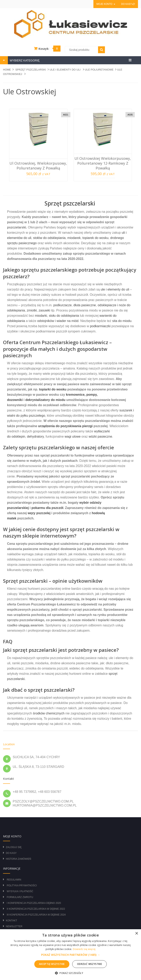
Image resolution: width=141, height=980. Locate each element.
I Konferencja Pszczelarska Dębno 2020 (34, 903)
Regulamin (14, 880)
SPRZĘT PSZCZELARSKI (31, 70)
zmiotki (32, 310)
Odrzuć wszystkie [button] (89, 964)
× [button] (136, 934)
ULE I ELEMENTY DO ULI (65, 70)
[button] (71, 955)
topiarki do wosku (53, 389)
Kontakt (11, 921)
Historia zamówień (18, 859)
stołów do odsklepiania (49, 238)
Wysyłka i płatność (20, 891)
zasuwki (44, 310)
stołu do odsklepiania (64, 316)
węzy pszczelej (39, 513)
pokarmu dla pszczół (47, 508)
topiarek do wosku (96, 238)
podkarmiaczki (100, 326)
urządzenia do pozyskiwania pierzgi (65, 426)
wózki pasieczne (100, 437)
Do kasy (128, 4)
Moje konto (106, 4)
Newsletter (14, 926)
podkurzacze (62, 305)
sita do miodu (122, 321)
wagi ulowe (73, 437)
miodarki (41, 316)
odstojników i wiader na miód (58, 321)
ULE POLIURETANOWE (99, 70)
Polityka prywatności (22, 886)
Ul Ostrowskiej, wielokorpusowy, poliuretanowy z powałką (38, 166)
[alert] (70, 955)
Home (7, 70)
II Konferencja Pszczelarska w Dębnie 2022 (36, 909)
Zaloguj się (14, 847)
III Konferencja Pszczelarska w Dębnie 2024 (36, 915)
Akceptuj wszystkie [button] (52, 964)
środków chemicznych (49, 713)
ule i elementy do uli (115, 289)
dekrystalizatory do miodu (45, 400)
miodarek (74, 238)
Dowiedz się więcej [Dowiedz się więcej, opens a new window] (84, 949)
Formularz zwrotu (20, 897)
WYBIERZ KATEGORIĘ (24, 60)
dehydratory (35, 437)
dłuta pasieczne (85, 305)
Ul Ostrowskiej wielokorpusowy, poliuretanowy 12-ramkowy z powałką (103, 163)
